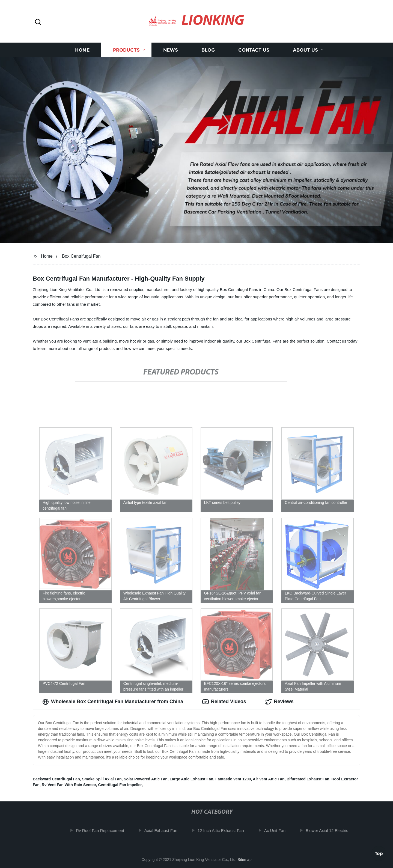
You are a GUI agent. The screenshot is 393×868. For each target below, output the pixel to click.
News (171, 50)
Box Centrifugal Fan (81, 256)
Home (82, 50)
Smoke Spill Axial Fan (102, 779)
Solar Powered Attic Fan (146, 779)
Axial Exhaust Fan (164, 830)
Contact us (254, 50)
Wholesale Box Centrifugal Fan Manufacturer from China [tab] (113, 702)
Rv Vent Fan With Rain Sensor (69, 785)
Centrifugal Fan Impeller (120, 785)
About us (305, 50)
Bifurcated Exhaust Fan (308, 779)
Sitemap (244, 860)
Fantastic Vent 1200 (233, 779)
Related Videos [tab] (224, 702)
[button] (38, 22)
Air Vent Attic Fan (269, 779)
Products (126, 50)
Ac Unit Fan (278, 830)
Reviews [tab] (279, 702)
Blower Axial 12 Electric (330, 830)
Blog (208, 50)
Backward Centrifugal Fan (56, 779)
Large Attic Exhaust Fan (192, 779)
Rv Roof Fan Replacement (103, 830)
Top (379, 853)
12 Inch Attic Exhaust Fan (224, 830)
